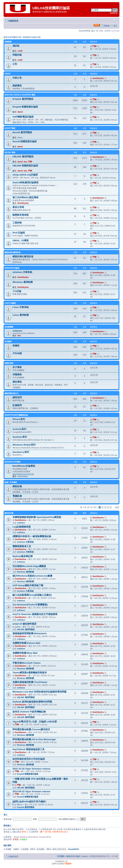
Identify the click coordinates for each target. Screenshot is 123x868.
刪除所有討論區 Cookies (77, 856)
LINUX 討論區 (10, 303)
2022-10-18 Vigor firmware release (31, 769)
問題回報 (17, 55)
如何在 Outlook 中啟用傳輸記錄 (29, 712)
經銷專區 (17, 86)
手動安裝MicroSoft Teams (26, 663)
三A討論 (17, 291)
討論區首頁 (13, 21)
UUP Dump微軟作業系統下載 (28, 585)
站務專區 (8, 42)
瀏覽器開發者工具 (22, 546)
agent (8, 74)
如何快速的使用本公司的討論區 (29, 759)
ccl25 (20, 51)
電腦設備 (17, 496)
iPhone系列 (19, 419)
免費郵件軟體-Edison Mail (26, 643)
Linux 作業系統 (21, 307)
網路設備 (17, 486)
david (20, 112)
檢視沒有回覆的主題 (12, 37)
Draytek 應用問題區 (23, 99)
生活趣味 (8, 341)
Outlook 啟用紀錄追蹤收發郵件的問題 (32, 702)
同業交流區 (9, 363)
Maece (20, 805)
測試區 (16, 46)
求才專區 (17, 367)
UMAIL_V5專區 (21, 240)
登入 (116, 26)
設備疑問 (17, 405)
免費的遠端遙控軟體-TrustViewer (30, 682)
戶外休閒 (17, 353)
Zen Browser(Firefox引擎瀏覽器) (30, 605)
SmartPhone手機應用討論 (16, 415)
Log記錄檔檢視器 (22, 527)
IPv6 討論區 (19, 233)
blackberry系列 (21, 452)
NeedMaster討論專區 (24, 466)
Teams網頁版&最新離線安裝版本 (30, 673)
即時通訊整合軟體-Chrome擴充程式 (31, 729)
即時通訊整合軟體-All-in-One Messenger (34, 739)
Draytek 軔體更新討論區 (25, 107)
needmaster (23, 476)
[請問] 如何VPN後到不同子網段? (30, 802)
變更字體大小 (115, 20)
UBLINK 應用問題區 (23, 157)
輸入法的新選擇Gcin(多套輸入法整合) (32, 595)
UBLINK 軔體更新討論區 (25, 166)
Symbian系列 (20, 437)
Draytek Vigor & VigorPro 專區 (20, 95)
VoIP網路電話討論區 (23, 117)
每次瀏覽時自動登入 (69, 819)
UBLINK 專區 (10, 152)
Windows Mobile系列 (24, 445)
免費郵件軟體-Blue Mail (25, 653)
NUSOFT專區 (10, 128)
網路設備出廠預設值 (12, 252)
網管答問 (17, 397)
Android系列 (19, 429)
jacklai (18, 627)
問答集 (107, 26)
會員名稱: (8, 819)
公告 (15, 64)
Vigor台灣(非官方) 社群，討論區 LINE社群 (35, 722)
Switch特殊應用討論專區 (26, 183)
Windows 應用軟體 (23, 282)
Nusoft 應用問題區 (22, 132)
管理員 (15, 839)
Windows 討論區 (12, 268)
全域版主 (23, 839)
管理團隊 (61, 856)
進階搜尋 (114, 13)
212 (117, 507)
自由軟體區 (9, 327)
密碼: (35, 819)
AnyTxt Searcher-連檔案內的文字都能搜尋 (35, 614)
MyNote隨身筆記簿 (23, 556)
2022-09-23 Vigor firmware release (31, 791)
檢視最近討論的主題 (32, 37)
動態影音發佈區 (21, 215)
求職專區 (17, 375)
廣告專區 (17, 382)
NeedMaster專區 (12, 462)
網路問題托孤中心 (12, 393)
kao (25, 162)
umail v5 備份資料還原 (24, 624)
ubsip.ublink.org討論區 (25, 175)
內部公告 (17, 78)
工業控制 (17, 223)
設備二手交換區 (11, 482)
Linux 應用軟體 (21, 315)
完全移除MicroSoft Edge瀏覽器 (29, 566)
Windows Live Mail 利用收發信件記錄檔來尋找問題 (39, 692)
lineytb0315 (73, 849)
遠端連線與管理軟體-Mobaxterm (30, 633)
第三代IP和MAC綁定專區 (26, 197)
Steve (20, 137)
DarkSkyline (98, 78)
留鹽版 (16, 346)
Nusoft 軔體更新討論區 (25, 141)
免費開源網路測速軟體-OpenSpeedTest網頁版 (37, 517)
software (17, 331)
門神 (94, 46)
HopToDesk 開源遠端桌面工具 (29, 749)
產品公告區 (18, 207)
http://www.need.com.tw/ (23, 474)
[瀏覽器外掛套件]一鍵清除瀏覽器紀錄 (32, 536)
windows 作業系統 (22, 272)
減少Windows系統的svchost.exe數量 (32, 576)
